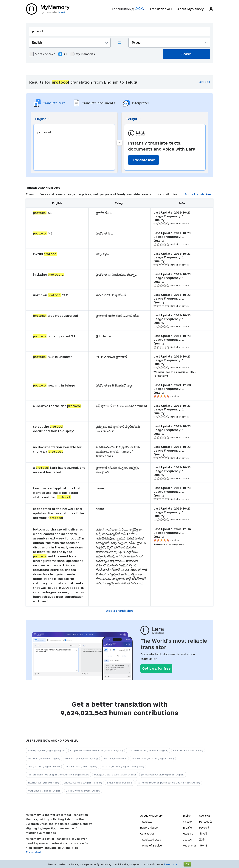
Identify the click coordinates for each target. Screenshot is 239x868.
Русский (204, 828)
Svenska (204, 816)
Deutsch (188, 839)
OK (187, 864)
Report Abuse (149, 828)
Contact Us (147, 834)
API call (205, 82)
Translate (146, 822)
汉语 (202, 839)
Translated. (34, 852)
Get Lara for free (156, 668)
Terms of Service (151, 845)
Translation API (161, 9)
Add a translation (198, 194)
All (62, 54)
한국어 (203, 845)
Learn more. (171, 864)
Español (188, 828)
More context (42, 54)
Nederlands (190, 845)
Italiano (187, 822)
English (187, 816)
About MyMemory (190, 9)
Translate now (143, 160)
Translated (151, 839)
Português (206, 822)
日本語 (203, 834)
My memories (82, 54)
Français (188, 834)
